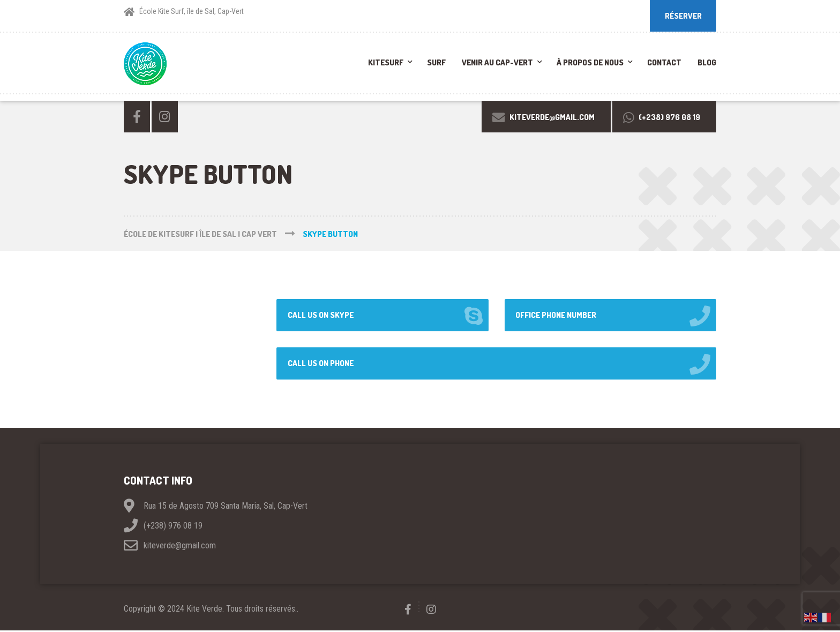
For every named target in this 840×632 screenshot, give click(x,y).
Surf (436, 64)
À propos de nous (590, 64)
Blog (707, 64)
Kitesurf (386, 64)
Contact (664, 64)
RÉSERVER (683, 16)
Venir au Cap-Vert (497, 64)
